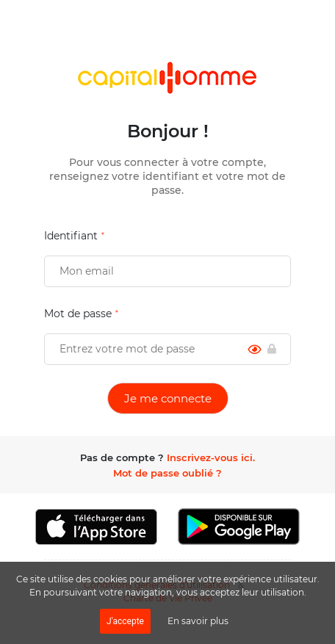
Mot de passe (78, 314)
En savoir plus (198, 621)
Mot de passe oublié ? (167, 473)
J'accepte (125, 621)
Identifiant (71, 236)
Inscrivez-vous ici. (211, 457)
